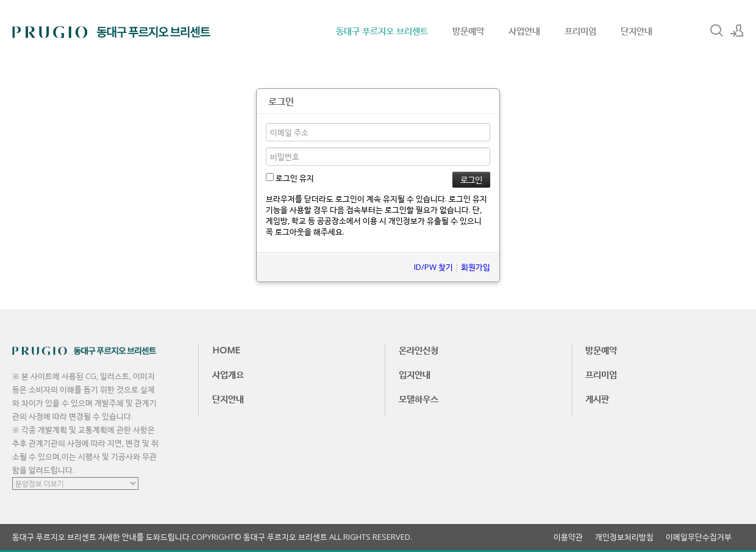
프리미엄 (580, 30)
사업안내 (524, 30)
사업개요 (228, 374)
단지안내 (637, 30)
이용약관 (568, 537)
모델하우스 (419, 398)
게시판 (597, 398)
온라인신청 (419, 350)
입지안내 (415, 374)
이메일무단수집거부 (699, 537)
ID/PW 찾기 (433, 267)
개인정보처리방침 (624, 537)
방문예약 (468, 30)
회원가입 (476, 267)
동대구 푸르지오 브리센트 (382, 30)
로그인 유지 (290, 178)
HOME (226, 350)
